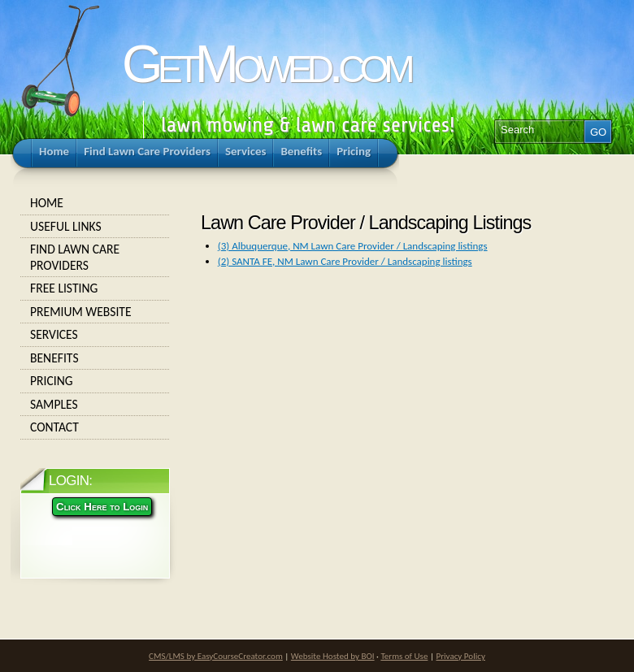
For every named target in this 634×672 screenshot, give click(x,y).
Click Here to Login (102, 507)
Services (95, 335)
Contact (95, 427)
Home (95, 203)
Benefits (95, 358)
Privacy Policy (460, 656)
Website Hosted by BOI (333, 656)
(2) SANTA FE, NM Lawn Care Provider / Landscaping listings (345, 261)
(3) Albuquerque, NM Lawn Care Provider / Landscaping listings (353, 246)
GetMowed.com (266, 64)
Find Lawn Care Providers (95, 257)
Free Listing (95, 288)
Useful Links (95, 227)
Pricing (95, 381)
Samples (95, 405)
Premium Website (95, 312)
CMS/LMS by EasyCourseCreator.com (216, 656)
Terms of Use (404, 656)
